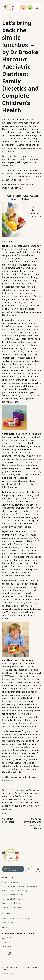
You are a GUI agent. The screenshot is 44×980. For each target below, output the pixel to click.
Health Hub (7, 942)
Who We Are (8, 938)
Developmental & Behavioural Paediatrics (20, 886)
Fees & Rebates (9, 923)
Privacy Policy (8, 974)
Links (4, 927)
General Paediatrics (11, 882)
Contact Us (7, 946)
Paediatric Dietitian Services (14, 899)
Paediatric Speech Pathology (15, 890)
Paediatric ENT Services (12, 895)
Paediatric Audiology (11, 903)
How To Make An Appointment (16, 918)
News (7, 813)
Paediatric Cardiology (11, 907)
